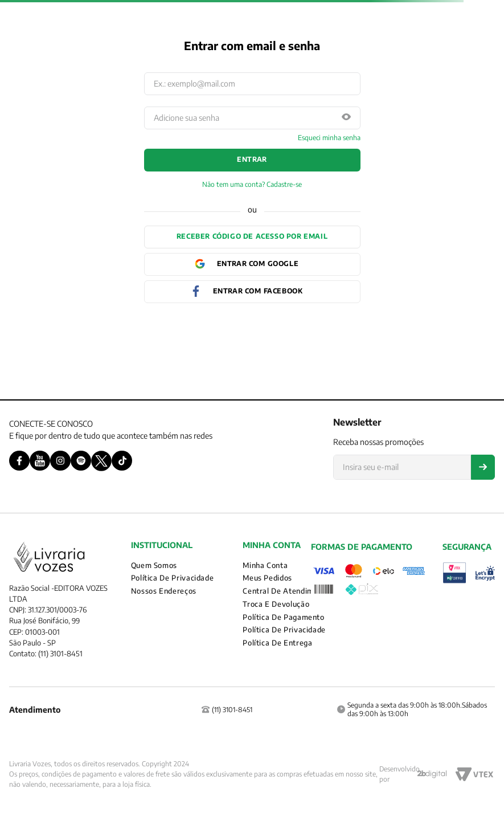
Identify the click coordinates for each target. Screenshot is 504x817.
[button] (346, 118)
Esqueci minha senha (329, 138)
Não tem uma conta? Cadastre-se (252, 185)
